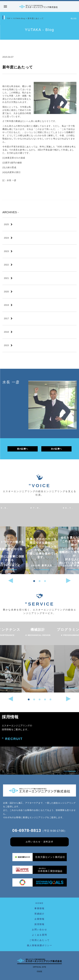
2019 (6, 305)
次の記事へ (56, 449)
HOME (39, 903)
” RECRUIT (12, 739)
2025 (6, 224)
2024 (6, 238)
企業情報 (39, 919)
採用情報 (39, 924)
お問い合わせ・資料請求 (40, 842)
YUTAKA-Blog (20, 18)
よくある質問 (39, 935)
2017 (6, 318)
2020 (6, 292)
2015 (6, 345)
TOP (9, 18)
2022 (6, 265)
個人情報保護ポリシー (40, 945)
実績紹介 (39, 914)
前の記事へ (23, 449)
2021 (6, 278)
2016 (6, 332)
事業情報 (39, 908)
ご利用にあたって (39, 940)
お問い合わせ (39, 930)
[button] (34, 581)
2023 (6, 251)
